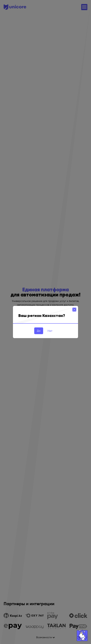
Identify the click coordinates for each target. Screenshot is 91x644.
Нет (50, 331)
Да (39, 331)
